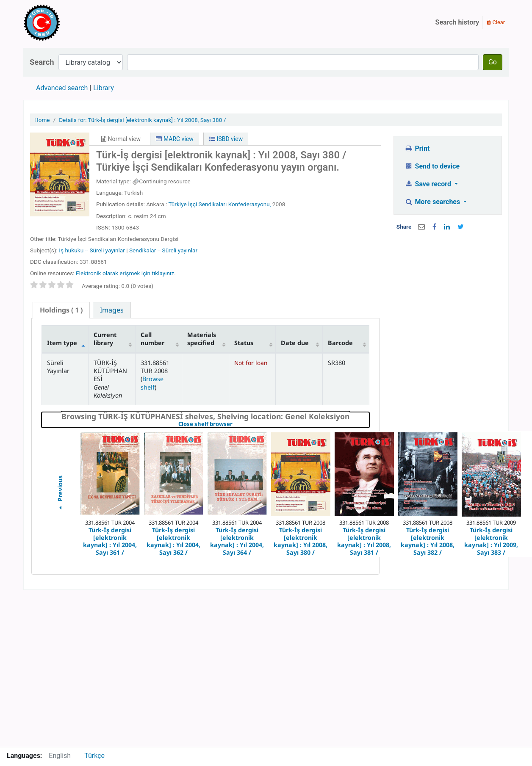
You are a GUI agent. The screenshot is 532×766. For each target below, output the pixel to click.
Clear (496, 22)
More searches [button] (433, 202)
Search (42, 62)
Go (493, 62)
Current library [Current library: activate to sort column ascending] (105, 339)
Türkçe (94, 756)
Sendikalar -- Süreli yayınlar (163, 250)
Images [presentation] (112, 310)
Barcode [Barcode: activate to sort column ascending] (340, 343)
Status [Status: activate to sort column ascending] (244, 343)
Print (417, 148)
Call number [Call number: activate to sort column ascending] (152, 339)
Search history (457, 22)
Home (42, 120)
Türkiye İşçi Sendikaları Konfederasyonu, (219, 204)
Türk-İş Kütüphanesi (66, 22)
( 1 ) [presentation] (61, 310)
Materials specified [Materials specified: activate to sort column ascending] (202, 339)
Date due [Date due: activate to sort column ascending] (295, 343)
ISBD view (226, 139)
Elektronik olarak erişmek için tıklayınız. (126, 273)
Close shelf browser (234, 424)
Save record (429, 184)
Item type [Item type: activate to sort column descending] (62, 343)
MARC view (175, 139)
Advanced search (62, 88)
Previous (60, 494)
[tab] (61, 310)
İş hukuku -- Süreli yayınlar (92, 250)
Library (103, 88)
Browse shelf (152, 383)
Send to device (432, 166)
